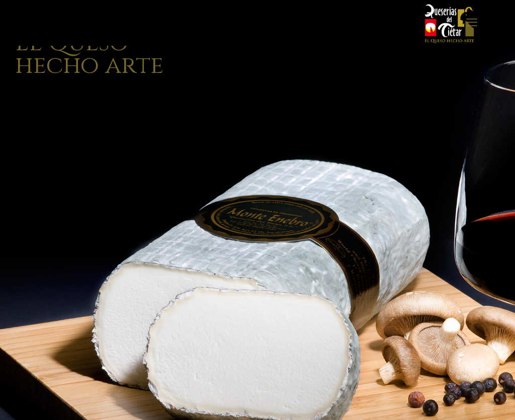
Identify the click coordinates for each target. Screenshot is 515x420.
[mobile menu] (472, 23)
